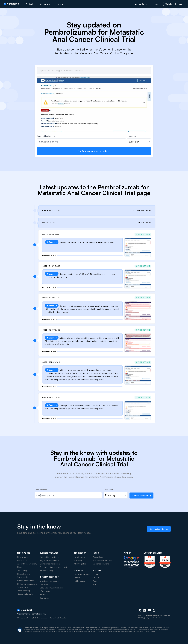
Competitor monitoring (49, 557)
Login (156, 4)
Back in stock (23, 557)
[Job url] (94, 71)
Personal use (98, 557)
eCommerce (45, 591)
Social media (23, 577)
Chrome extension (82, 574)
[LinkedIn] (144, 610)
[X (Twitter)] (140, 610)
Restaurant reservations (27, 584)
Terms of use (156, 618)
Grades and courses (26, 581)
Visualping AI (79, 560)
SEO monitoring (47, 570)
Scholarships (23, 587)
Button (77, 578)
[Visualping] (11, 4)
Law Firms (44, 584)
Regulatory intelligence (49, 560)
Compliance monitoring (50, 564)
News (20, 567)
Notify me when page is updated (94, 151)
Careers (96, 578)
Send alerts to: (41, 490)
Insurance (44, 594)
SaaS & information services (51, 588)
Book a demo (141, 4)
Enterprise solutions (101, 564)
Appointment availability (27, 564)
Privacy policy (144, 618)
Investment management (50, 581)
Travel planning (23, 591)
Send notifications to (46, 136)
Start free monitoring (142, 496)
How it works (79, 557)
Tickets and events (25, 594)
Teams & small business (102, 560)
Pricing (61, 4)
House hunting (23, 574)
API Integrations (81, 564)
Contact (96, 574)
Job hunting (22, 570)
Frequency (132, 136)
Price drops (22, 560)
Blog (94, 584)
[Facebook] (154, 610)
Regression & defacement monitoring (55, 567)
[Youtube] (149, 610)
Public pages (79, 581)
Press (95, 581)
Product (30, 4)
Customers (46, 4)
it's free (174, 4)
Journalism (44, 598)
